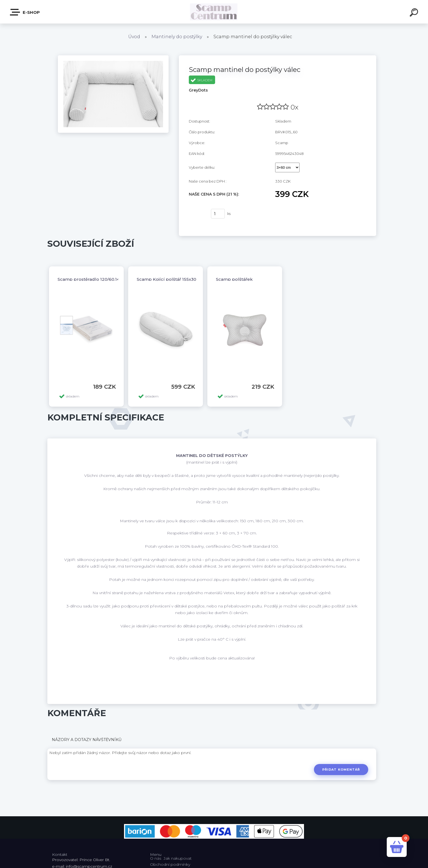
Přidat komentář (341, 770)
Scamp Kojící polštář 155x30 (167, 279)
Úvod (134, 37)
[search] (415, 13)
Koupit (196, 214)
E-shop (25, 12)
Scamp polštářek (234, 279)
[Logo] (214, 12)
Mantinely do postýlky (177, 37)
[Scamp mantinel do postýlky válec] (113, 57)
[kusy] (218, 214)
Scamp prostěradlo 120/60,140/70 (93, 279)
